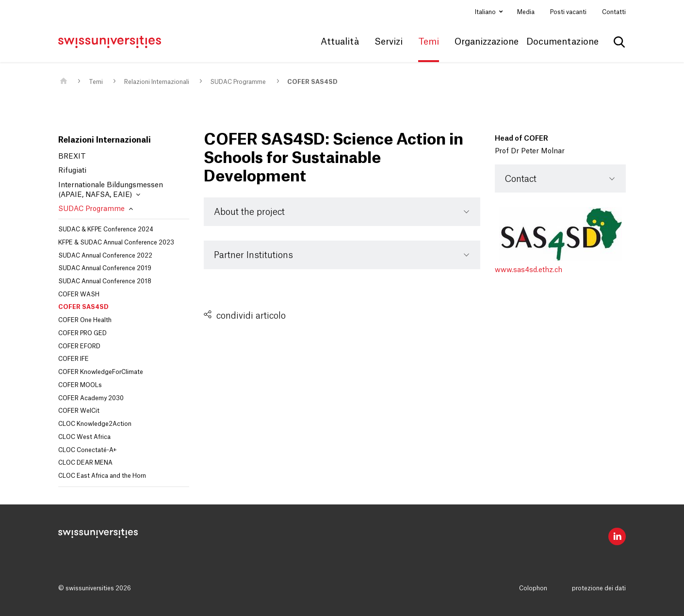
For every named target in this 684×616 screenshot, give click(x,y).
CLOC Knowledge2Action (95, 424)
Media (526, 12)
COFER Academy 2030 (91, 398)
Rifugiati (72, 171)
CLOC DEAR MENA (85, 463)
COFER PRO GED (82, 333)
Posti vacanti (568, 12)
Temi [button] (429, 42)
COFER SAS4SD (312, 82)
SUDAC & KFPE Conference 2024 (106, 229)
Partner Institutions (253, 255)
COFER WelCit (79, 411)
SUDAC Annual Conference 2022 (105, 256)
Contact (521, 179)
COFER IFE (73, 359)
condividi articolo (251, 316)
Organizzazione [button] (487, 42)
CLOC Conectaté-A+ (88, 450)
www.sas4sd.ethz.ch (529, 270)
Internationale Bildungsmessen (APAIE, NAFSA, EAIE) (111, 190)
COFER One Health (85, 320)
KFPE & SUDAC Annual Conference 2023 (116, 243)
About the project (249, 212)
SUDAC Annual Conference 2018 (105, 281)
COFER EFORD (79, 346)
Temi (96, 82)
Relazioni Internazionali (157, 82)
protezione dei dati (599, 588)
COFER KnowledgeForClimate (101, 372)
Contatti (614, 12)
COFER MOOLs (80, 385)
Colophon (533, 588)
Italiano (486, 12)
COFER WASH (79, 294)
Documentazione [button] (562, 42)
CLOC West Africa (84, 437)
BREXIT (72, 157)
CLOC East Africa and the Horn (102, 476)
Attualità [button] (340, 42)
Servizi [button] (389, 42)
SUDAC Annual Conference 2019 (105, 268)
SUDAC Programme (238, 82)
